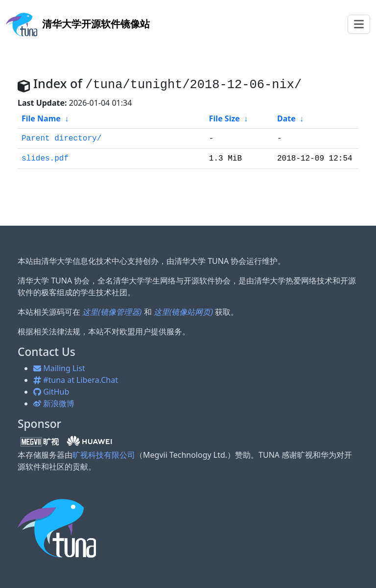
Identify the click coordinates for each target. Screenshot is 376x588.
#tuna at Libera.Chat (76, 380)
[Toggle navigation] (359, 24)
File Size (224, 118)
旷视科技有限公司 (104, 455)
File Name (41, 118)
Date (286, 118)
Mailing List (59, 368)
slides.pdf (45, 159)
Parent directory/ (61, 139)
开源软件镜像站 (78, 24)
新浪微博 (54, 403)
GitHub (51, 392)
